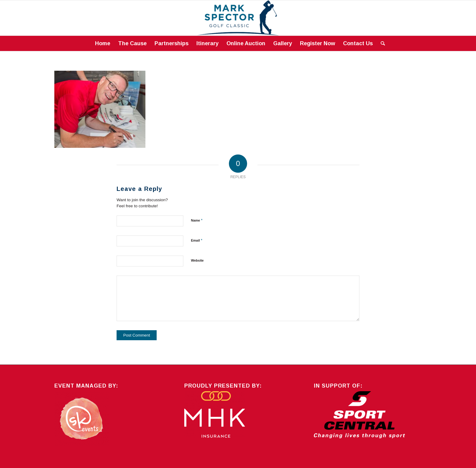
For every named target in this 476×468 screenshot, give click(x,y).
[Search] (381, 43)
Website (197, 260)
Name (197, 220)
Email (197, 240)
